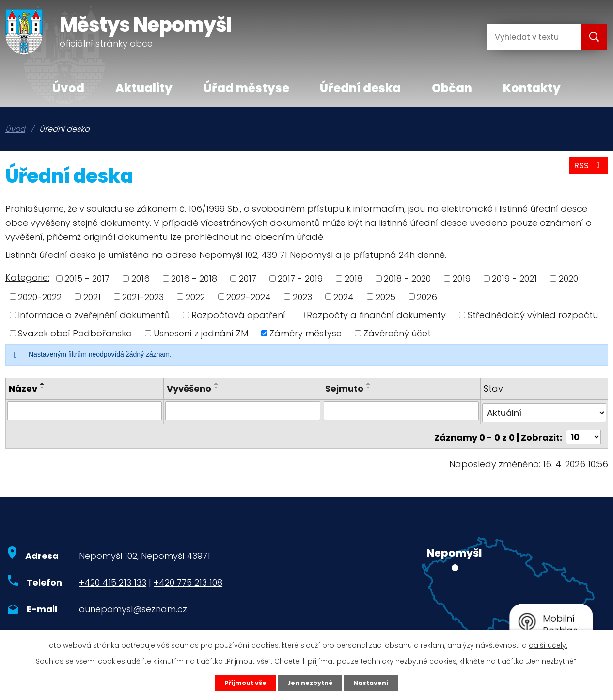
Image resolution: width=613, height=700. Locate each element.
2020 (568, 278)
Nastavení (377, 682)
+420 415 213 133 (113, 579)
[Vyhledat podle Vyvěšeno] (243, 411)
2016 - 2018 (194, 278)
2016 (141, 278)
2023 (302, 296)
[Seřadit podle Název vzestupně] (43, 384)
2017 (248, 278)
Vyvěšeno (189, 389)
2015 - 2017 (87, 278)
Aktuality (144, 88)
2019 (462, 278)
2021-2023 (143, 296)
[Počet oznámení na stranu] (583, 433)
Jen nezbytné (310, 682)
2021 (92, 296)
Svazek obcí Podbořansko (75, 333)
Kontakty (532, 88)
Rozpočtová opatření (238, 315)
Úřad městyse (246, 88)
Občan (452, 88)
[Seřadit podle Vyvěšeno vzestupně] (217, 384)
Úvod (68, 88)
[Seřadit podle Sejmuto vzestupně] (369, 384)
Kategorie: (27, 278)
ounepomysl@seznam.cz (133, 605)
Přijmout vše (240, 682)
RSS (587, 169)
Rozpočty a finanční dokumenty (376, 315)
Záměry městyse (306, 333)
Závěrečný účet (397, 333)
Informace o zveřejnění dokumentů (94, 315)
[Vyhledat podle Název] (85, 411)
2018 (354, 278)
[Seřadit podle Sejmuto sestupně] (369, 388)
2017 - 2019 (300, 278)
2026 (427, 296)
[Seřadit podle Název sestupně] (43, 388)
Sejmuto (344, 389)
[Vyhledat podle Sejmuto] (401, 411)
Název (23, 389)
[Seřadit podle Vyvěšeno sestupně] (217, 388)
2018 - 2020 (407, 278)
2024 (344, 296)
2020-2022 (40, 296)
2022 (195, 296)
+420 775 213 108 (188, 579)
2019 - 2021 (514, 278)
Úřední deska (360, 88)
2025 (385, 296)
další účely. (548, 643)
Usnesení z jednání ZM (201, 333)
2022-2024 (249, 296)
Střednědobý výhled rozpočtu (533, 315)
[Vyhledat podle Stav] (544, 411)
